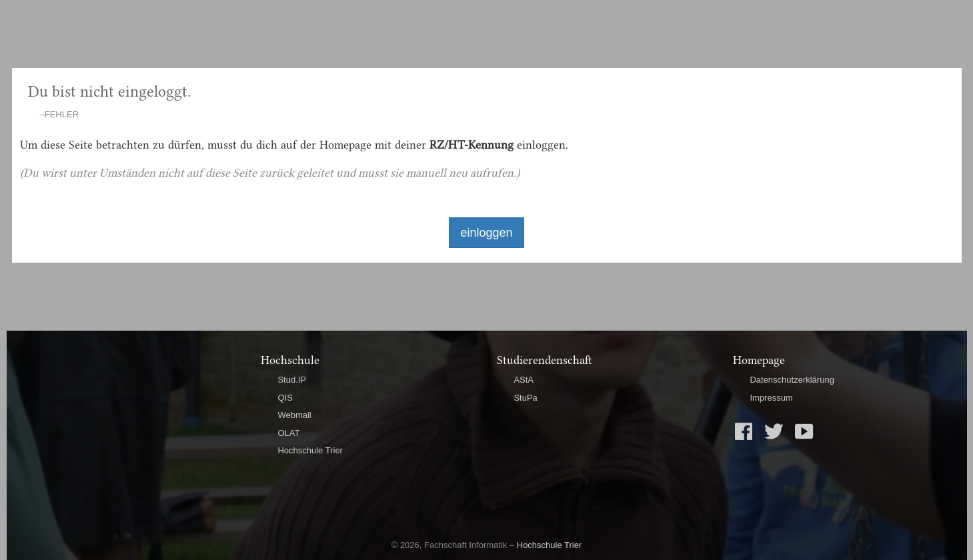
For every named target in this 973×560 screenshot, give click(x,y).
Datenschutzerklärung (792, 380)
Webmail (294, 415)
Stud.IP (292, 380)
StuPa (525, 398)
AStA (524, 380)
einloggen (486, 233)
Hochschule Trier (310, 450)
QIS (285, 398)
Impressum (771, 398)
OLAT (288, 433)
